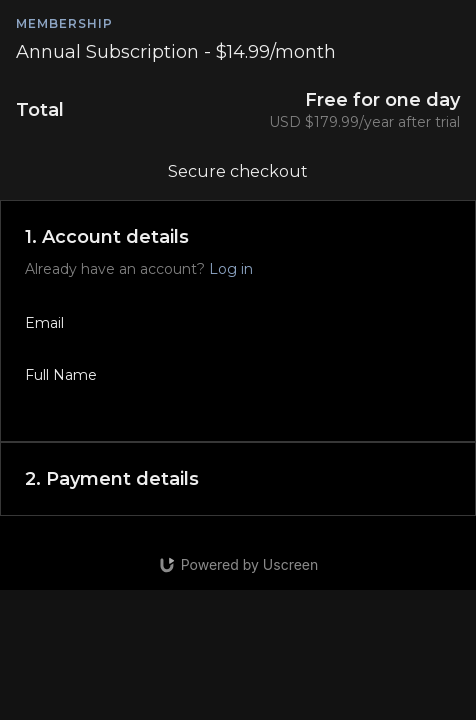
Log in (231, 269)
